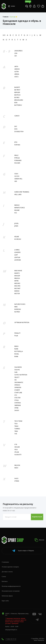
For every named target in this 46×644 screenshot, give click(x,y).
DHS (16, 129)
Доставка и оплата (7, 572)
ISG (16, 213)
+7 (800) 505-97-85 (11, 639)
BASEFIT (17, 87)
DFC (16, 126)
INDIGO (17, 205)
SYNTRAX (18, 403)
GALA (16, 174)
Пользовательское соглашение (11, 591)
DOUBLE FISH (19, 132)
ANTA (16, 66)
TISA (16, 424)
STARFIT (17, 390)
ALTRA (17, 72)
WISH (16, 468)
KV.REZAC (18, 239)
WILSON (17, 465)
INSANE (17, 210)
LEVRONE (18, 260)
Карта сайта (5, 601)
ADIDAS (17, 69)
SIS (16, 380)
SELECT (17, 377)
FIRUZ (16, 155)
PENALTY (17, 333)
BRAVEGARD (19, 100)
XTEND (17, 481)
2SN (16, 53)
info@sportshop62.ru (11, 630)
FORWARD (18, 160)
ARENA (17, 74)
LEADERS (17, 252)
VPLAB (17, 452)
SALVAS (17, 370)
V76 (16, 444)
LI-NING (17, 250)
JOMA (16, 226)
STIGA (16, 400)
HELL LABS (18, 194)
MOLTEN (17, 286)
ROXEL (17, 354)
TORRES (17, 429)
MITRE (16, 281)
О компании (5, 562)
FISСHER (17, 163)
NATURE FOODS (20, 304)
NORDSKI (18, 309)
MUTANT (17, 288)
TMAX (16, 426)
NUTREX (17, 312)
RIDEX (16, 346)
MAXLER (17, 276)
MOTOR (17, 294)
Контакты (5, 581)
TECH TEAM (18, 421)
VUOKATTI (18, 455)
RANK (16, 356)
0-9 (4, 35)
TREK (16, 431)
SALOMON (18, 367)
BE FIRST (17, 90)
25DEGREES (18, 51)
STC (16, 395)
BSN (16, 103)
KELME (17, 237)
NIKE (16, 307)
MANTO (17, 273)
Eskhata (17, 145)
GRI (16, 181)
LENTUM (17, 257)
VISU (16, 450)
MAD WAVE (18, 271)
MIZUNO (17, 283)
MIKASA (17, 278)
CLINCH (17, 116)
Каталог (39, 540)
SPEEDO (17, 385)
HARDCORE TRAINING (22, 192)
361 (16, 56)
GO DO (17, 176)
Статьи (4, 577)
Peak (16, 336)
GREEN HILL (18, 179)
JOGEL (16, 223)
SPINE (16, 408)
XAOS (16, 478)
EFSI (16, 142)
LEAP (16, 255)
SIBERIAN (18, 405)
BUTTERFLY (18, 105)
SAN (16, 372)
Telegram (23, 551)
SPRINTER (18, 387)
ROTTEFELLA (19, 351)
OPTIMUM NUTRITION (22, 322)
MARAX (17, 291)
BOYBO (17, 97)
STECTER (17, 398)
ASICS (16, 77)
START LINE (18, 393)
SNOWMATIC (19, 382)
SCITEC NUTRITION (21, 375)
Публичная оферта (7, 596)
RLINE (16, 349)
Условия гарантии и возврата (10, 567)
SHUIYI (17, 410)
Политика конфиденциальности (11, 586)
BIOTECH (17, 95)
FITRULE (17, 158)
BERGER (17, 92)
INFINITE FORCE (20, 208)
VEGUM (17, 447)
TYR (16, 434)
